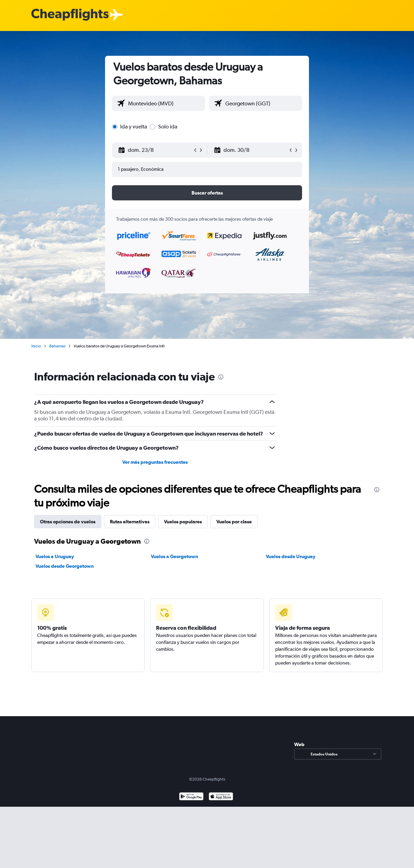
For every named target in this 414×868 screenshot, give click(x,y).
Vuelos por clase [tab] (234, 522)
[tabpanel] (207, 554)
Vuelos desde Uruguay (291, 556)
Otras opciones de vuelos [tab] (68, 522)
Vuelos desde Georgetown (65, 566)
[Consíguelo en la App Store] (221, 797)
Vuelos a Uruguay (55, 556)
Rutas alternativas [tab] (130, 522)
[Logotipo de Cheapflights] (70, 15)
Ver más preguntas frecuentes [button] (155, 462)
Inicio (36, 346)
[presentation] (221, 377)
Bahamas (57, 346)
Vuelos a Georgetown (174, 556)
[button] (155, 150)
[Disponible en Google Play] (191, 797)
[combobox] (165, 103)
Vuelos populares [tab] (183, 522)
